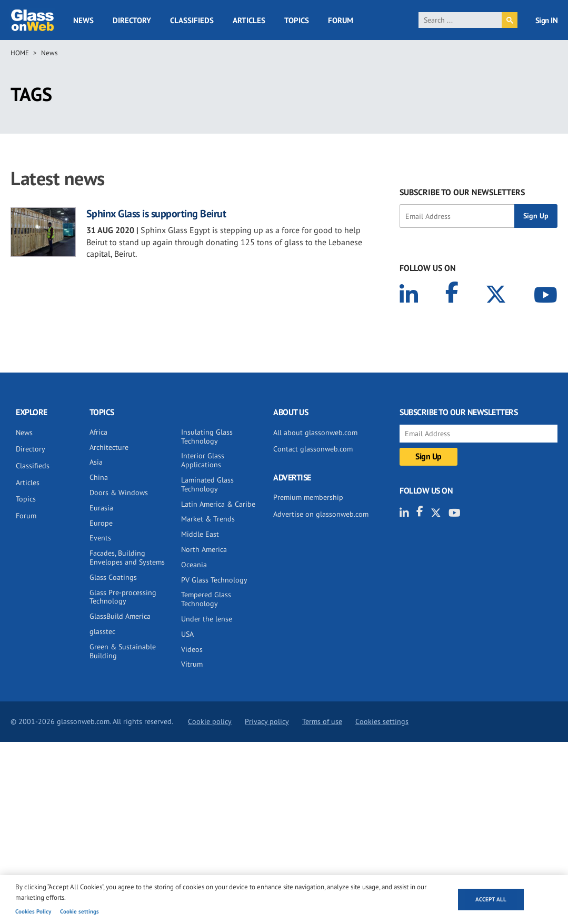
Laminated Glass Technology (207, 484)
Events (100, 538)
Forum (341, 20)
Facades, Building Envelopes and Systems (127, 558)
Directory (132, 20)
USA (187, 634)
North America (204, 549)
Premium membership (308, 497)
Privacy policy (267, 721)
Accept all (491, 899)
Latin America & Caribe (218, 504)
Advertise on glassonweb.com (321, 514)
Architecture (109, 447)
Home (20, 53)
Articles (249, 20)
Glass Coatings (113, 577)
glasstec (102, 631)
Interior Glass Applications (203, 460)
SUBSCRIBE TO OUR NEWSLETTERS (462, 192)
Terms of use (322, 721)
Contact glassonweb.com (313, 449)
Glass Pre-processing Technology (123, 597)
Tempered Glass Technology (206, 599)
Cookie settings (79, 911)
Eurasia (101, 508)
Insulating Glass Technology (207, 436)
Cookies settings (382, 721)
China (99, 477)
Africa (98, 432)
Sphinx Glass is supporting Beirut (156, 214)
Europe (101, 523)
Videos (192, 649)
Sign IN (547, 20)
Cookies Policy (33, 911)
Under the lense (207, 619)
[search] (460, 20)
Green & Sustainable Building (123, 651)
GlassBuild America (120, 616)
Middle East (200, 534)
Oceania (194, 565)
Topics (297, 20)
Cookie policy (210, 721)
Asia (96, 462)
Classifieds (192, 20)
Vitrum (192, 664)
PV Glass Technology (214, 580)
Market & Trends (208, 519)
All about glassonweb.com (315, 433)
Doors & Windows (119, 493)
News (83, 20)
